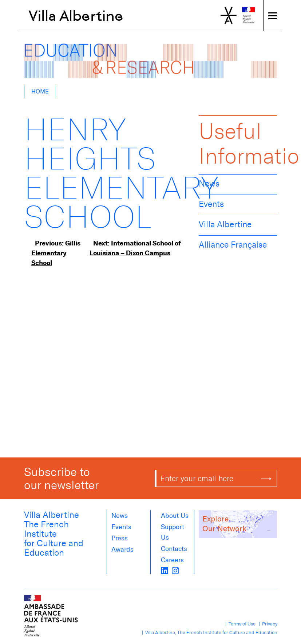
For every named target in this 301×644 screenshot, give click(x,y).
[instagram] (175, 570)
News (209, 184)
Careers (172, 560)
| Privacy (267, 624)
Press (120, 538)
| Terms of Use (239, 624)
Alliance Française (233, 245)
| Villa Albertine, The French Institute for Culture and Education (209, 633)
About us (175, 516)
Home (40, 91)
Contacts (174, 549)
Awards (122, 549)
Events (211, 204)
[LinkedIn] (165, 570)
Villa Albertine (76, 16)
